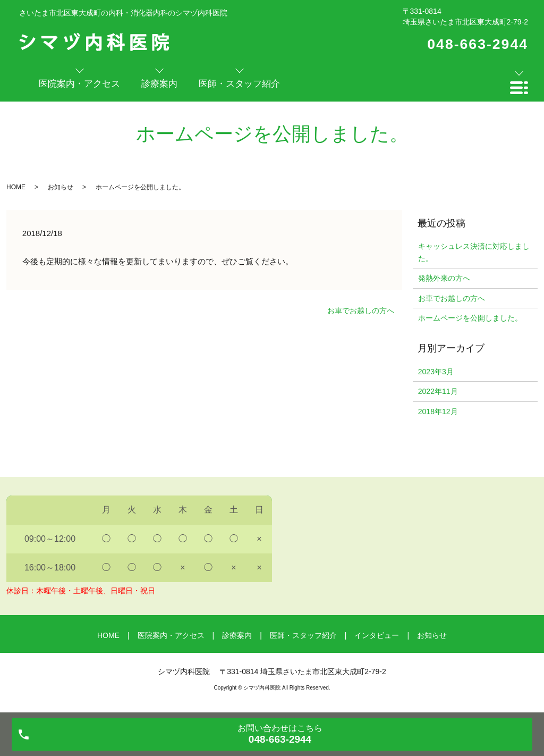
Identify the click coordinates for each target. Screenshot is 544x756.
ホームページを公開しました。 (470, 318)
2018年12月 (438, 411)
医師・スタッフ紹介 (303, 635)
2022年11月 (438, 391)
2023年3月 (436, 372)
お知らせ (61, 187)
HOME (16, 187)
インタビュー (377, 635)
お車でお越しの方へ (361, 310)
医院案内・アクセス (171, 635)
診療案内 (237, 635)
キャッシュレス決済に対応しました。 (474, 252)
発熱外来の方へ (444, 278)
